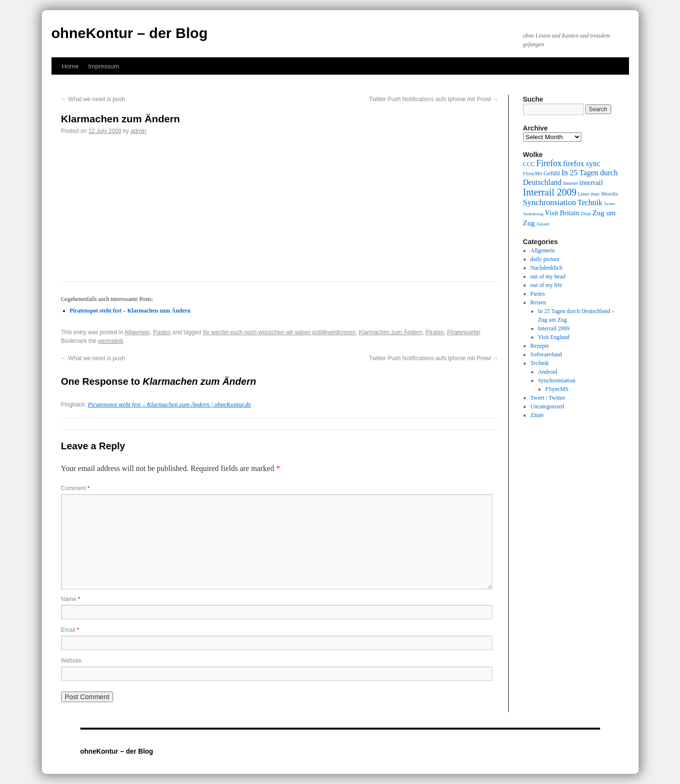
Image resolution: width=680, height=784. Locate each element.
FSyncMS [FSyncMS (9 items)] (533, 174)
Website (71, 661)
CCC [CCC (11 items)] (529, 164)
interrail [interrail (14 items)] (591, 182)
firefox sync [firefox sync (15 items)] (582, 163)
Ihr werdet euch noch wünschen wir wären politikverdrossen (279, 332)
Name (71, 599)
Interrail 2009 (554, 328)
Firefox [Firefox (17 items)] (549, 163)
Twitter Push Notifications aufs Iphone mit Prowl (434, 99)
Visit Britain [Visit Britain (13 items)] (562, 213)
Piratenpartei (463, 332)
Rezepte (540, 346)
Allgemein (137, 332)
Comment (76, 488)
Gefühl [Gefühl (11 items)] (552, 173)
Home (71, 66)
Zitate (537, 415)
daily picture (545, 259)
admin (138, 131)
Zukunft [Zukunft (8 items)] (543, 224)
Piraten (435, 332)
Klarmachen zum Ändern (391, 332)
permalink (111, 341)
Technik (539, 363)
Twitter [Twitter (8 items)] (610, 204)
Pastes (162, 332)
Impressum (103, 66)
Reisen (538, 302)
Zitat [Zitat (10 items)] (586, 213)
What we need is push (93, 99)
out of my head (548, 276)
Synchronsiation (557, 380)
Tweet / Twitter (548, 398)
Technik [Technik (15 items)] (590, 203)
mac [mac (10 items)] (596, 194)
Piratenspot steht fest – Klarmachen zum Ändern (130, 311)
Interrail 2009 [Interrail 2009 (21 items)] (550, 192)
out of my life (546, 285)
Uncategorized (547, 406)
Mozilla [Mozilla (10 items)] (609, 194)
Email (70, 630)
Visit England (554, 337)
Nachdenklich (546, 268)
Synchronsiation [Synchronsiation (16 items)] (550, 203)
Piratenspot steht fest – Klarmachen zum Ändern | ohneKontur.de (170, 404)
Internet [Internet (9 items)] (571, 183)
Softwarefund (546, 354)
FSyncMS (557, 389)
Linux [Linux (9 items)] (584, 194)
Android (548, 372)
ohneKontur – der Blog (130, 33)
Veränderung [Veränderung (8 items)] (533, 214)
